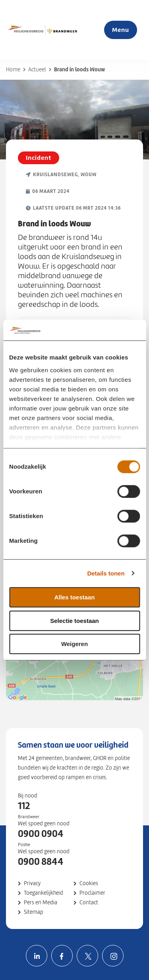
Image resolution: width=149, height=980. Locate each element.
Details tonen (106, 573)
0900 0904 (41, 834)
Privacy (32, 883)
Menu (121, 30)
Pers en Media (41, 902)
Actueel (37, 70)
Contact (89, 902)
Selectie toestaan (74, 621)
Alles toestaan (75, 597)
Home (13, 70)
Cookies (89, 883)
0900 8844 (41, 862)
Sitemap (34, 912)
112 (24, 806)
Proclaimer (92, 893)
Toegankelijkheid (44, 893)
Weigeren (74, 644)
